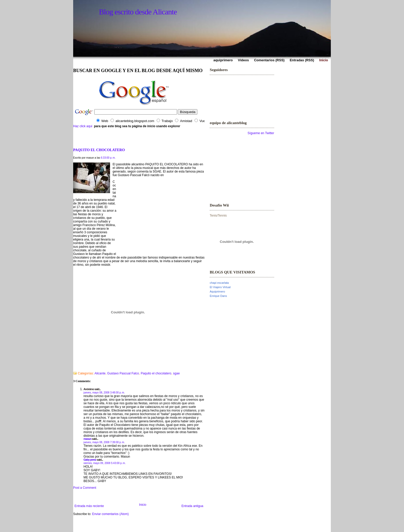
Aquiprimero (217, 291)
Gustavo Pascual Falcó (134, 175)
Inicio (143, 505)
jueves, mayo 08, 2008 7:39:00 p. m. (104, 442)
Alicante (100, 373)
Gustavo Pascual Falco (123, 373)
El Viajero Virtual (220, 287)
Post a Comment (85, 488)
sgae (176, 373)
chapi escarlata (219, 283)
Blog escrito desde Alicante (138, 12)
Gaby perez (90, 460)
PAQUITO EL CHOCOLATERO (99, 150)
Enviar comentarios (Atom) (110, 514)
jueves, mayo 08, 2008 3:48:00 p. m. (104, 393)
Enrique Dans (218, 296)
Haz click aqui (83, 126)
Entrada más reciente (89, 506)
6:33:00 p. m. (108, 158)
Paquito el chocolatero (156, 373)
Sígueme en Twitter (261, 133)
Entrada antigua (192, 506)
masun (87, 439)
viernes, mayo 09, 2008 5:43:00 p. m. (105, 463)
